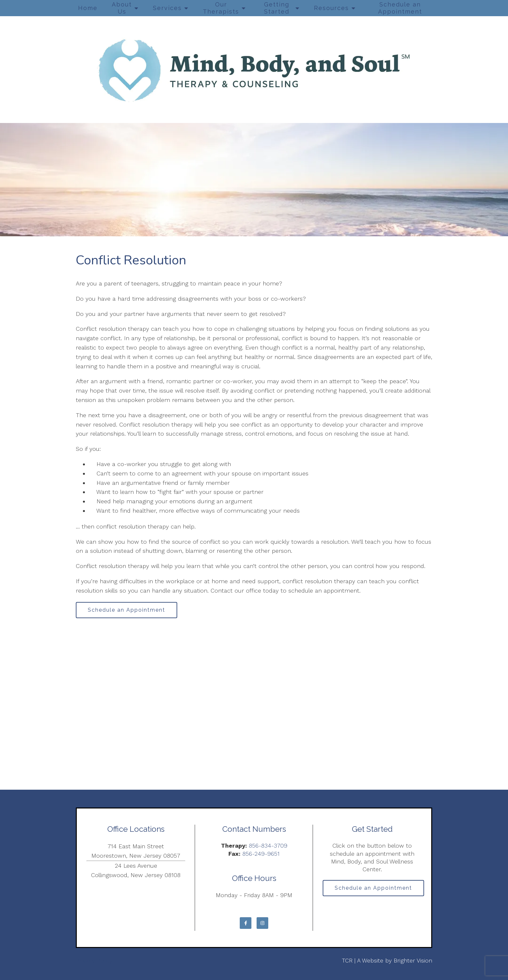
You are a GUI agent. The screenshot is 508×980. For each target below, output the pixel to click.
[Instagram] (262, 923)
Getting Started (277, 8)
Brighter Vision (413, 960)
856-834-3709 (268, 846)
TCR (347, 960)
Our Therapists (221, 8)
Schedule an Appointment (400, 8)
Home (88, 8)
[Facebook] (246, 923)
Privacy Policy (94, 960)
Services (167, 8)
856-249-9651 (261, 854)
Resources (331, 8)
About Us (122, 8)
